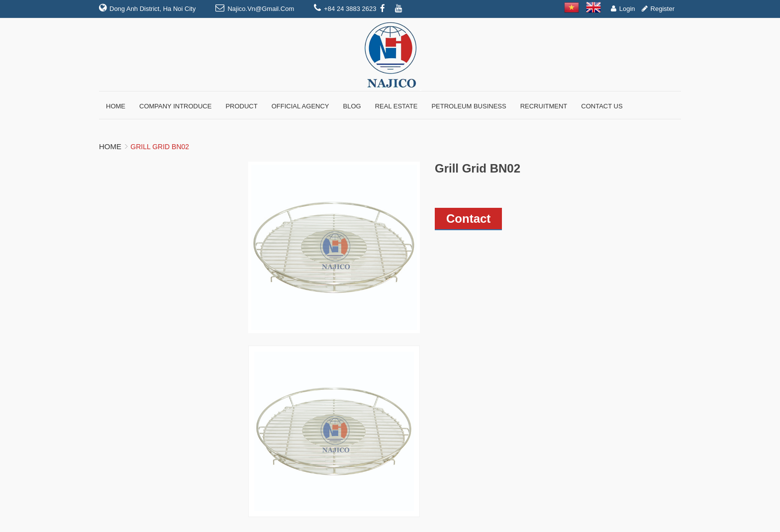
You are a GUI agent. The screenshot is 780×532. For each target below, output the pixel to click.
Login (627, 9)
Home (110, 146)
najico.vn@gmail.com (261, 9)
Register (663, 9)
